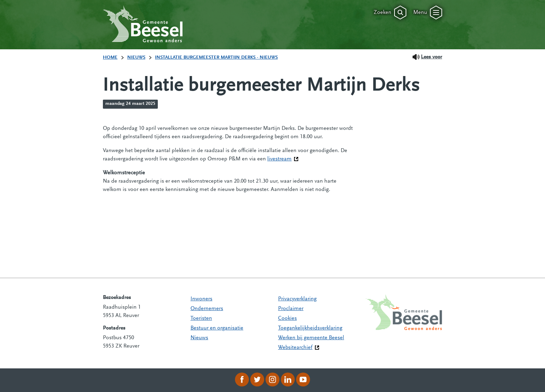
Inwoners (201, 299)
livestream (283, 158)
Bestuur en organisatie (217, 328)
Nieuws (199, 338)
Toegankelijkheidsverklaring (310, 328)
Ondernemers (207, 309)
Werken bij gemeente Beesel (311, 338)
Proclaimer (291, 309)
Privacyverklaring (297, 299)
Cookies (287, 318)
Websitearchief (295, 348)
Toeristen (201, 318)
